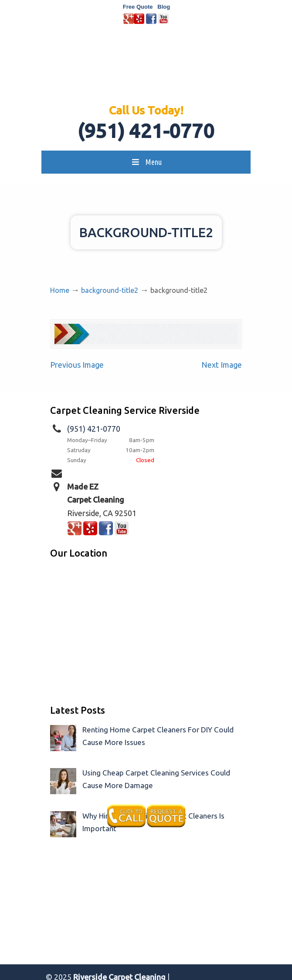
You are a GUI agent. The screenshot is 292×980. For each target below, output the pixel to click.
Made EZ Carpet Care (146, 68)
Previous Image (77, 365)
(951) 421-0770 (146, 131)
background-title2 (110, 290)
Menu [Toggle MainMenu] (146, 162)
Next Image (222, 365)
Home (60, 290)
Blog (164, 7)
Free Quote (138, 7)
